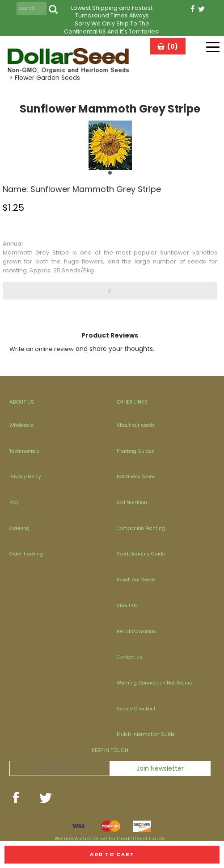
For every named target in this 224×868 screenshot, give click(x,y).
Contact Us (129, 657)
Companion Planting (141, 528)
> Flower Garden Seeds (45, 78)
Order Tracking (26, 554)
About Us (127, 606)
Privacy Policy (25, 477)
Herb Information (136, 632)
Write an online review (42, 349)
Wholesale (21, 425)
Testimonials (24, 451)
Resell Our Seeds (136, 580)
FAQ (14, 503)
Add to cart (112, 854)
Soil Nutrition (132, 503)
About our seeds (136, 425)
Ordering (19, 528)
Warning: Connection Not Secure (154, 683)
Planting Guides (135, 451)
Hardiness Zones (136, 477)
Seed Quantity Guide (141, 554)
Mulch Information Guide (146, 734)
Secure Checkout (136, 709)
